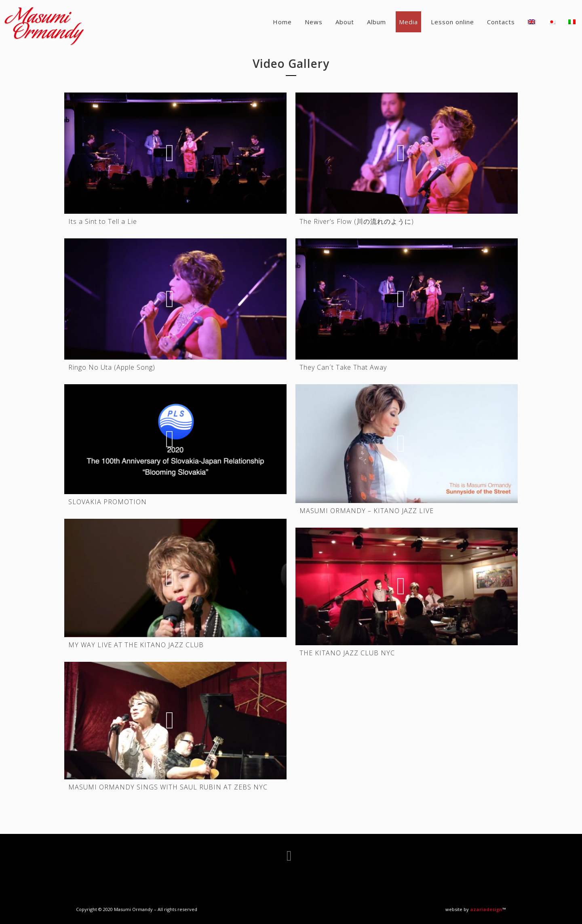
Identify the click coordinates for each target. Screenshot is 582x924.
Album (376, 22)
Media (408, 22)
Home (282, 22)
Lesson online (452, 22)
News (314, 22)
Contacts (501, 22)
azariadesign (486, 909)
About (345, 22)
